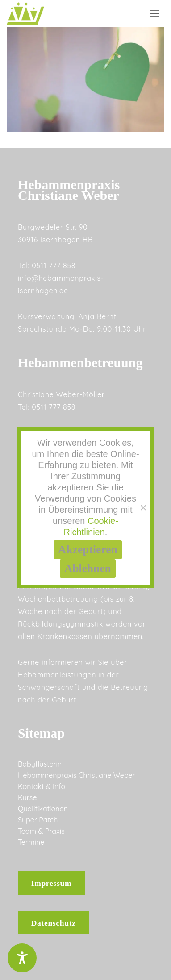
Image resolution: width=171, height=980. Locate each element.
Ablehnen (88, 568)
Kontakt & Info (42, 786)
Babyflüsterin (40, 764)
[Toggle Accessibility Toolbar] (22, 958)
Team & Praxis (41, 831)
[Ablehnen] (143, 507)
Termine (31, 842)
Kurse (27, 797)
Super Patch (38, 820)
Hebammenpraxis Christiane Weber (77, 775)
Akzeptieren (88, 550)
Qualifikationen (43, 809)
